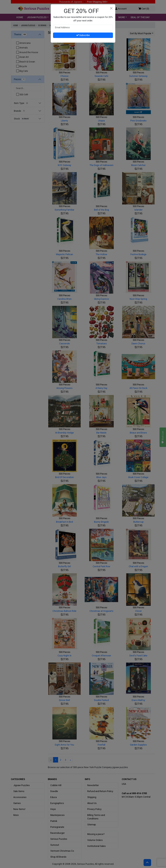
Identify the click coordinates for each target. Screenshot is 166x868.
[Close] (111, 8)
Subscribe (83, 35)
